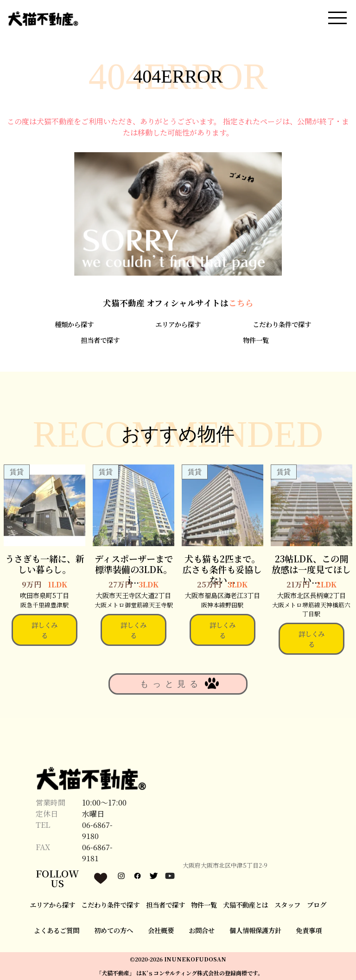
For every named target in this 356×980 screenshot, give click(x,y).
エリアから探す (178, 324)
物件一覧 (256, 340)
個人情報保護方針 (255, 930)
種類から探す (74, 324)
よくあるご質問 (57, 930)
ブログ (317, 905)
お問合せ (202, 930)
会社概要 (161, 930)
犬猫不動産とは (246, 905)
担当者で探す (100, 340)
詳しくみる (44, 630)
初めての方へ (114, 930)
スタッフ (287, 905)
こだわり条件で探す (282, 324)
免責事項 (309, 930)
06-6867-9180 (97, 830)
